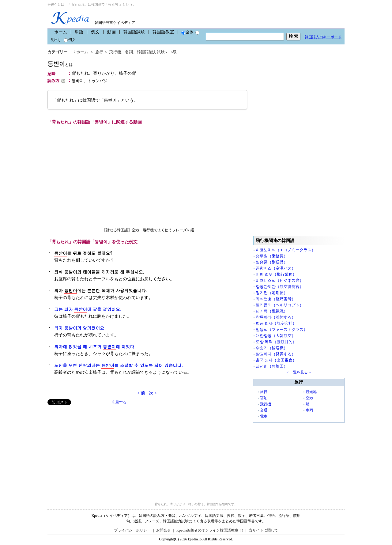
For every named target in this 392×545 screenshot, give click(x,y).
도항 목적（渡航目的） (276, 342)
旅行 (99, 52)
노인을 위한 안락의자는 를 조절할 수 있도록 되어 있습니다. (119, 365)
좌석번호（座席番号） (276, 299)
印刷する (119, 402)
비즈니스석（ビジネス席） (280, 280)
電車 (264, 416)
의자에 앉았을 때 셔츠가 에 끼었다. (95, 347)
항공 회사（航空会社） (276, 323)
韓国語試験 (134, 32)
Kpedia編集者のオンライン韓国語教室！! (210, 530)
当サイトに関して (263, 530)
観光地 (311, 392)
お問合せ (164, 530)
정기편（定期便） (272, 293)
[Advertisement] (93, 448)
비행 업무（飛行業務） (276, 274)
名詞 (129, 52)
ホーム (61, 32)
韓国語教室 (163, 32)
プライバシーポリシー (132, 530)
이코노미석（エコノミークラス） (286, 250)
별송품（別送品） (272, 262)
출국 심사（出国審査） (276, 360)
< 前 (141, 393)
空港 (309, 398)
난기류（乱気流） (272, 311)
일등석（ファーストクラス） (282, 329)
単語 (79, 32)
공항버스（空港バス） (276, 268)
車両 (309, 410)
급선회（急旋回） (272, 366)
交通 (264, 410)
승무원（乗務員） (272, 256)
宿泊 (264, 398)
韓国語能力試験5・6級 (157, 52)
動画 (111, 32)
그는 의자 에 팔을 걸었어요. (88, 309)
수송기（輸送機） (272, 348)
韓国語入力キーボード (323, 37)
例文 (95, 32)
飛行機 (115, 52)
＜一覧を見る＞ (299, 372)
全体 (187, 32)
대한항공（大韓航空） (276, 336)
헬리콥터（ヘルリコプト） (280, 305)
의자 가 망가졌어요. (80, 328)
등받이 (60, 64)
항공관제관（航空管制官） (280, 287)
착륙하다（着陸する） (276, 317)
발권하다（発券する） (276, 354)
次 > (153, 393)
